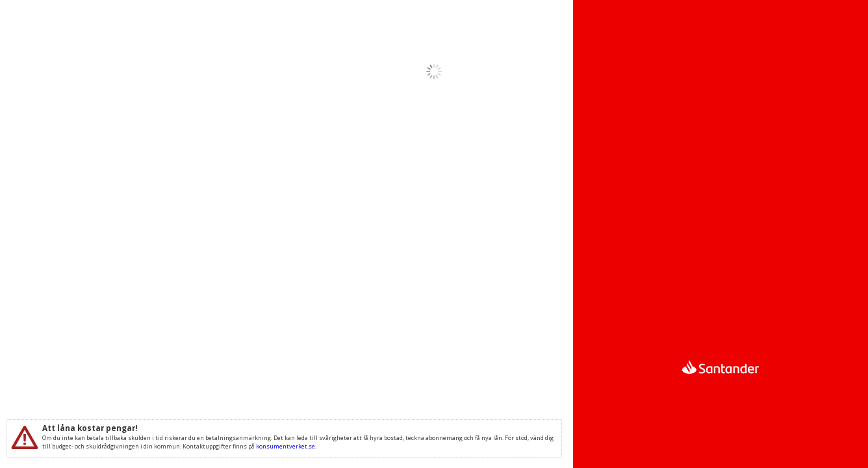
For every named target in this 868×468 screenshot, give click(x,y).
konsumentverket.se (286, 446)
